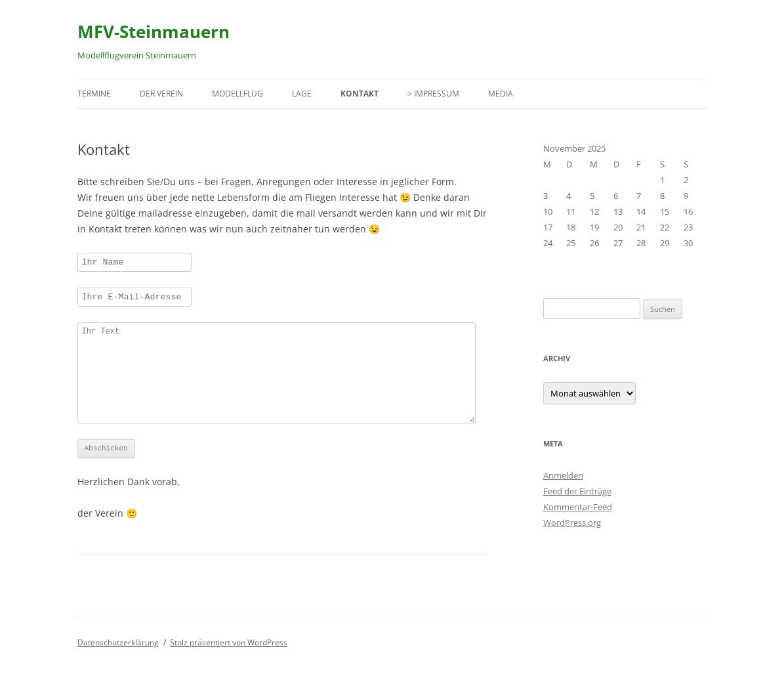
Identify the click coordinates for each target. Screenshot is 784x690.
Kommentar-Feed (578, 507)
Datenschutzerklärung (118, 666)
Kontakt (360, 94)
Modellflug (237, 94)
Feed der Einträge (577, 491)
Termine (94, 94)
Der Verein (161, 94)
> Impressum (433, 94)
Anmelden (563, 475)
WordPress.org (572, 523)
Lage (302, 94)
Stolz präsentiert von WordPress (229, 666)
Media (501, 94)
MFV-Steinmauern (154, 32)
